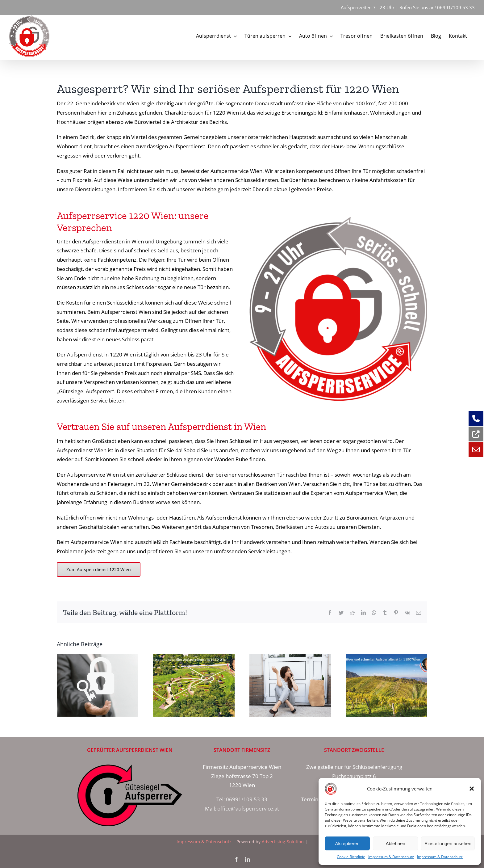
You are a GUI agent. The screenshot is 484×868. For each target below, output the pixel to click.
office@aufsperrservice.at (248, 809)
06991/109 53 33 (456, 7)
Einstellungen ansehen (448, 843)
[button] (472, 789)
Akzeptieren (347, 843)
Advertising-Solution (283, 842)
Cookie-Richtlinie (351, 857)
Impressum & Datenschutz (391, 857)
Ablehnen (395, 843)
